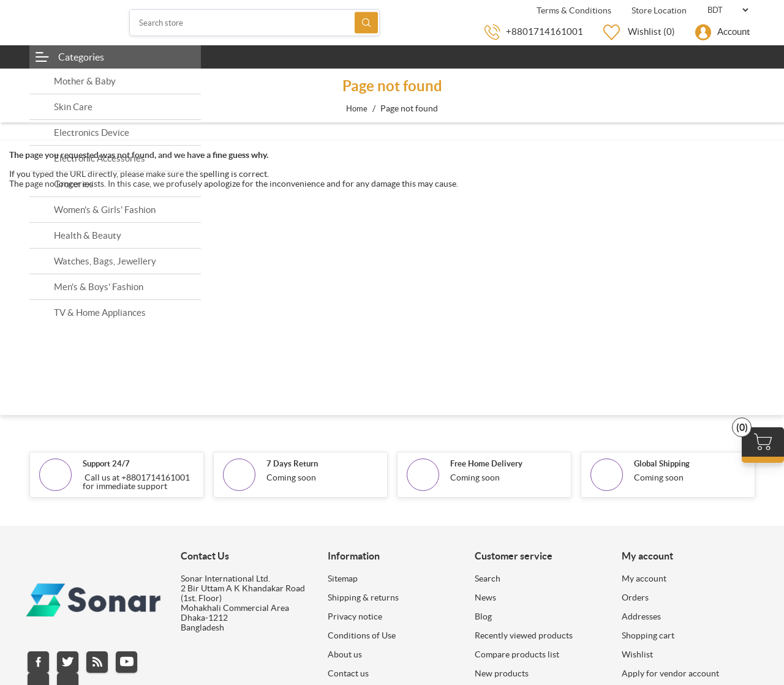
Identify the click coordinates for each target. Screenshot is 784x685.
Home (357, 109)
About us (345, 654)
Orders (635, 597)
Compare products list (517, 654)
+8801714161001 (545, 32)
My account (644, 578)
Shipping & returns (363, 597)
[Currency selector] (728, 10)
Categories (81, 57)
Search (366, 23)
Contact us (348, 673)
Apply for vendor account (670, 673)
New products (502, 673)
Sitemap (343, 578)
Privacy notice (355, 616)
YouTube (126, 662)
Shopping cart (648, 635)
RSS (97, 662)
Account (734, 32)
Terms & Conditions (573, 10)
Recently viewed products (524, 635)
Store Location (658, 10)
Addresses (641, 616)
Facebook (38, 662)
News (485, 597)
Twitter (68, 662)
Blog (483, 616)
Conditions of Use (362, 635)
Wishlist (637, 654)
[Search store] (255, 23)
